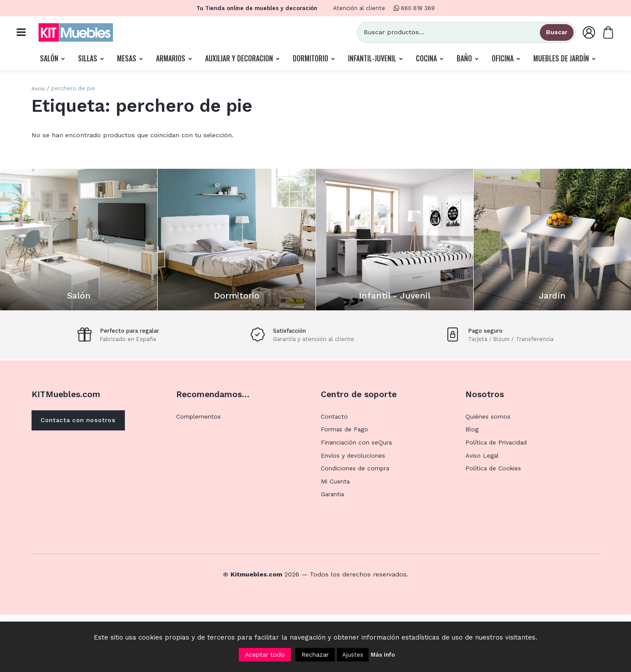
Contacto (335, 474)
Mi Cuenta (336, 539)
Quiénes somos (489, 474)
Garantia (333, 552)
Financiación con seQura (358, 500)
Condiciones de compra (357, 526)
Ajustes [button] (353, 655)
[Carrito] (604, 33)
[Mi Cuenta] (585, 33)
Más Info (383, 655)
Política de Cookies (495, 526)
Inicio (39, 91)
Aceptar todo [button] (265, 654)
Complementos (200, 474)
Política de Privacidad (498, 500)
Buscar (552, 33)
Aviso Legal (483, 513)
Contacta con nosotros (82, 478)
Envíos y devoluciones (354, 513)
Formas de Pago (346, 487)
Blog (472, 487)
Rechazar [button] (315, 654)
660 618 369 (414, 8)
